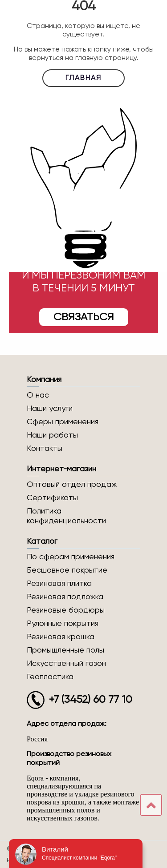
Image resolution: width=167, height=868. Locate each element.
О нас (38, 395)
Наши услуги (50, 409)
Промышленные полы (65, 650)
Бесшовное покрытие (67, 570)
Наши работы (52, 435)
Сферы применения (63, 422)
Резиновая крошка (61, 637)
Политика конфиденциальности (66, 516)
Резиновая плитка (59, 584)
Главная (83, 78)
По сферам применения (71, 557)
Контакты (45, 449)
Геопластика (50, 677)
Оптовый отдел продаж (72, 485)
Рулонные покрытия (63, 624)
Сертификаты (52, 498)
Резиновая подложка (65, 597)
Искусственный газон (66, 664)
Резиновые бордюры (66, 610)
